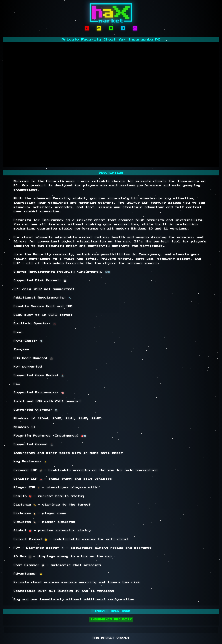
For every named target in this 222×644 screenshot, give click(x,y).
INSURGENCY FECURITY (111, 620)
